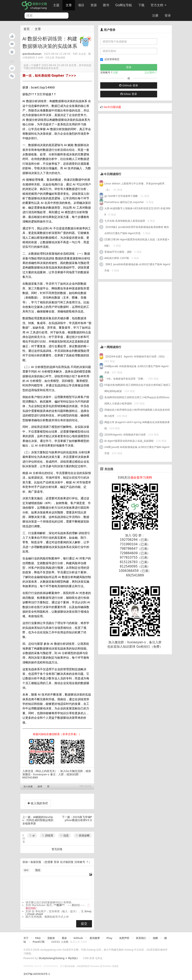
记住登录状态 (110, 59)
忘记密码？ (151, 73)
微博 (40, 787)
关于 (26, 938)
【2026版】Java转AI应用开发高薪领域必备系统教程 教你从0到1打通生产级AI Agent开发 (137, 230)
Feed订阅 (39, 942)
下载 (141, 5)
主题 (56, 5)
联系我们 (141, 938)
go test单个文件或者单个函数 (121, 196)
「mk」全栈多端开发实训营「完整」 (125, 379)
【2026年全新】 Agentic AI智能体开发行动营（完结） (135, 357)
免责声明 (124, 938)
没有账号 (80, 862)
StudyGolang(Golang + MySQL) (58, 958)
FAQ (38, 938)
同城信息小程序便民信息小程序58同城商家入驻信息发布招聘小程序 (137, 413)
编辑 (26, 870)
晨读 (64, 938)
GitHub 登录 (128, 85)
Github (78, 938)
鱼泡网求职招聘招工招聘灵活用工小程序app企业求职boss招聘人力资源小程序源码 (137, 400)
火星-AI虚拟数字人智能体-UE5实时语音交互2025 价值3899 (137, 212)
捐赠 (155, 938)
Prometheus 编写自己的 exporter (124, 202)
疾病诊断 (83, 835)
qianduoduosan (32, 54)
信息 (64, 835)
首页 (27, 29)
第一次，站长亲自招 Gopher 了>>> (49, 76)
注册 (155, 16)
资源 (94, 5)
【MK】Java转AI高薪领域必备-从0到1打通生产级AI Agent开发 (137, 267)
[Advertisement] (129, 140)
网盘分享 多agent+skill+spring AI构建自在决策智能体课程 (137, 425)
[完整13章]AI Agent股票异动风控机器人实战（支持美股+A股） (137, 243)
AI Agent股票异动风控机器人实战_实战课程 (129, 441)
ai (32, 835)
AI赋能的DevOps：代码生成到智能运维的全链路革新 (38, 820)
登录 (168, 16)
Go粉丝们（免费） (149, 647)
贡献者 (51, 938)
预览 (38, 870)
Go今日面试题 (112, 107)
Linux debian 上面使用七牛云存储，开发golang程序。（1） (136, 187)
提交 (84, 924)
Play (109, 938)
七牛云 (99, 958)
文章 (69, 5)
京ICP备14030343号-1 (37, 974)
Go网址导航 (124, 4)
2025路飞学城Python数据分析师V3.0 (78, 819)
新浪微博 (95, 938)
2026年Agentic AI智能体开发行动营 (125, 435)
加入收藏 (28, 787)
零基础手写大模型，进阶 (118, 252)
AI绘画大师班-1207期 (117, 258)
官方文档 (158, 5)
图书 (106, 5)
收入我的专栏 (38, 803)
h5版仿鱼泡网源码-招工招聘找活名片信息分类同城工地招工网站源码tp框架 (138, 388)
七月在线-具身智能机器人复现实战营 (125, 221)
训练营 (48, 835)
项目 (81, 5)
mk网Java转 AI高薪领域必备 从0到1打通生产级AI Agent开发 (137, 369)
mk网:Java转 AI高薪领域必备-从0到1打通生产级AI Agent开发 (137, 450)
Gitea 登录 (129, 94)
